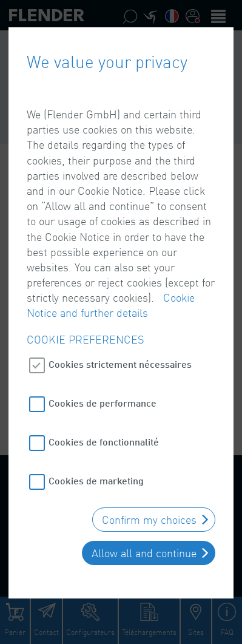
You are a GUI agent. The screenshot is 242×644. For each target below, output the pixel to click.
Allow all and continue (144, 551)
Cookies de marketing (96, 479)
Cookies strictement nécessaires (120, 362)
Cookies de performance (103, 401)
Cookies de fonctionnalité (104, 440)
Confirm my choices (149, 518)
